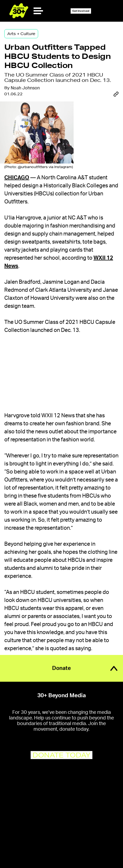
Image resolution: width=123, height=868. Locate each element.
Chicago (17, 178)
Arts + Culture (21, 34)
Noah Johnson (25, 88)
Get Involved (81, 11)
